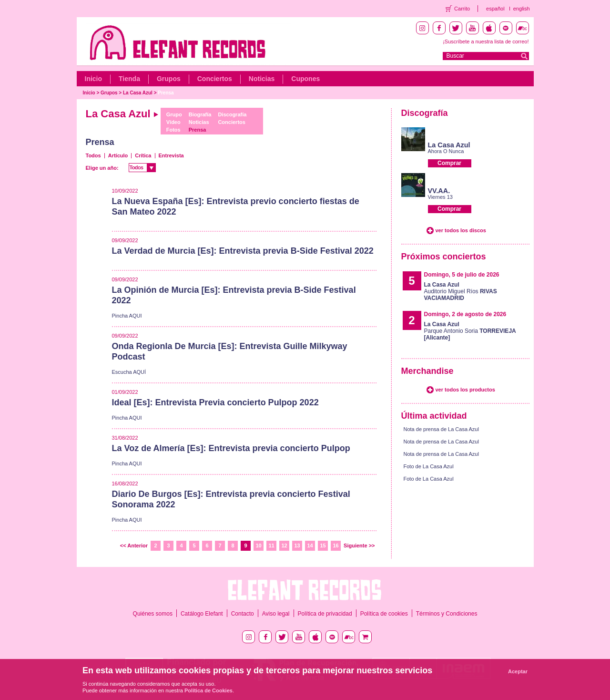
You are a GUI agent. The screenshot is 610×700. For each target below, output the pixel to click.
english (522, 9)
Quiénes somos (153, 614)
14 (310, 546)
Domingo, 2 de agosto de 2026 (465, 314)
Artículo (118, 155)
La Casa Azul (138, 93)
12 (284, 546)
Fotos (173, 130)
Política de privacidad (325, 614)
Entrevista (171, 155)
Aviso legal (276, 614)
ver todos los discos (461, 230)
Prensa (166, 93)
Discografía (232, 114)
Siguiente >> (359, 546)
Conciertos (215, 79)
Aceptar (518, 671)
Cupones (305, 79)
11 (271, 546)
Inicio (94, 79)
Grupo (174, 114)
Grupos (169, 79)
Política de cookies (384, 614)
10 (258, 546)
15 (323, 546)
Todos (93, 155)
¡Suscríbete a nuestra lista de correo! (486, 41)
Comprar (449, 163)
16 (335, 546)
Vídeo (173, 122)
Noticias (262, 79)
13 (297, 546)
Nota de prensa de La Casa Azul (441, 429)
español (495, 9)
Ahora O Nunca (446, 151)
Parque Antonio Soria (470, 331)
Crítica (143, 155)
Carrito (462, 9)
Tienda (129, 79)
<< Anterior (134, 546)
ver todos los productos (465, 390)
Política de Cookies (208, 690)
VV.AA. (439, 191)
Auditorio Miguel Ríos (461, 291)
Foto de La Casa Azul (429, 466)
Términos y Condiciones (447, 614)
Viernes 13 (440, 197)
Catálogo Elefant (202, 614)
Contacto (243, 614)
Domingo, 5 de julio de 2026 (462, 275)
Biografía (200, 114)
